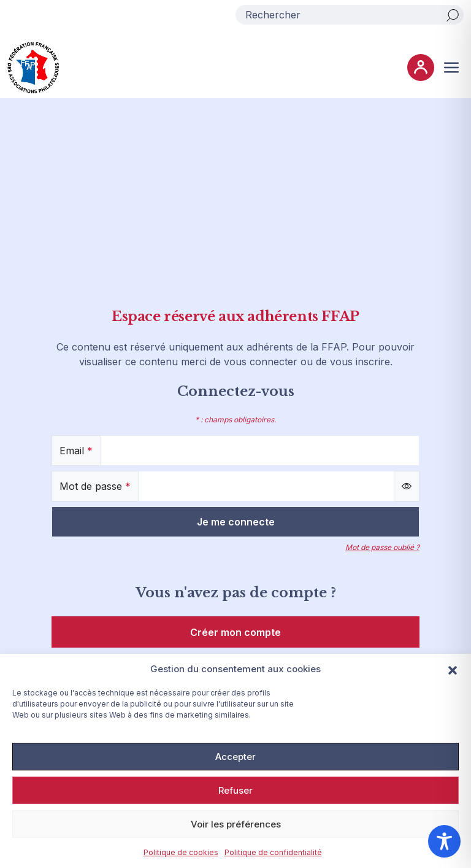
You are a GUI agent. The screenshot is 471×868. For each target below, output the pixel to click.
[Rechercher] (453, 15)
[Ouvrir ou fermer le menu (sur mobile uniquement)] (451, 68)
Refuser (235, 790)
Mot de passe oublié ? (382, 547)
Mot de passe (95, 486)
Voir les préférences (236, 824)
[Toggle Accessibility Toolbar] (444, 841)
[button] (453, 669)
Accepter (235, 757)
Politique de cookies (181, 852)
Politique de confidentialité (273, 852)
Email (76, 451)
